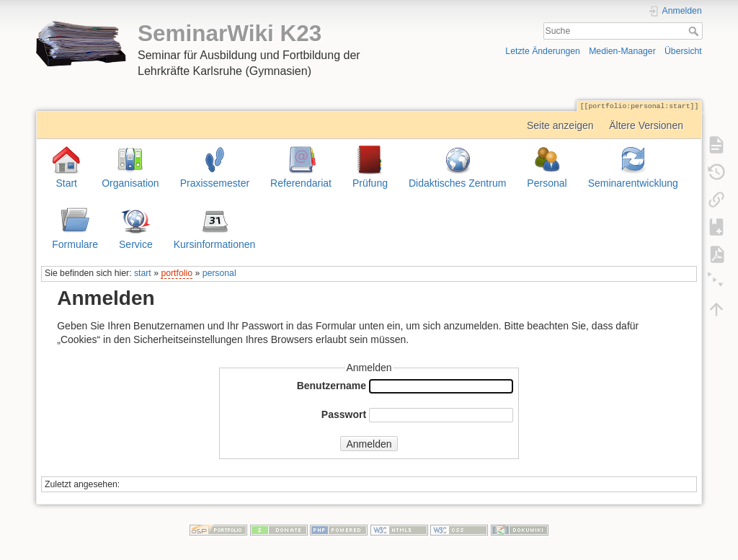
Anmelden (369, 444)
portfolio (177, 273)
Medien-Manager (622, 51)
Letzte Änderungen (543, 51)
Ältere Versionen (646, 125)
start (143, 273)
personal (219, 273)
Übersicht (683, 51)
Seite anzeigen (560, 125)
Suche (695, 31)
